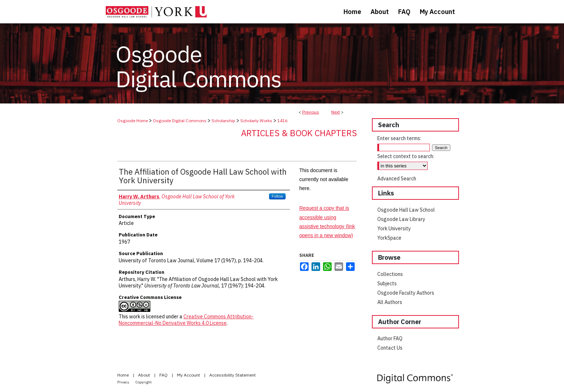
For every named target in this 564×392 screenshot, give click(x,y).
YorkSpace (389, 238)
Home (124, 375)
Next (336, 112)
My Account (189, 375)
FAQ (164, 375)
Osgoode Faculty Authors (406, 293)
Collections (390, 274)
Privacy (124, 382)
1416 (282, 121)
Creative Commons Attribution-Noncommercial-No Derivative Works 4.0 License (186, 320)
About (145, 375)
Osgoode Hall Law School (406, 210)
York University (394, 229)
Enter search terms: (399, 138)
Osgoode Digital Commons (180, 121)
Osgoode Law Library (401, 219)
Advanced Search (397, 179)
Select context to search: (406, 156)
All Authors (390, 302)
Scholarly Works (256, 121)
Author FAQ (390, 338)
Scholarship (223, 121)
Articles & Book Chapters (299, 133)
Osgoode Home (133, 121)
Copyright (144, 382)
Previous (311, 112)
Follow (277, 196)
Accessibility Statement (233, 375)
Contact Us (390, 348)
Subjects (387, 283)
